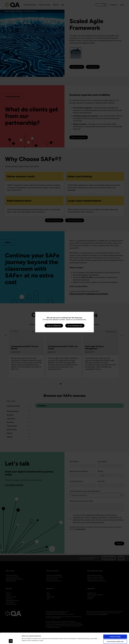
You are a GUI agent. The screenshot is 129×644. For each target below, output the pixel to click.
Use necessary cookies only (115, 631)
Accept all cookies (115, 626)
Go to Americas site (75, 326)
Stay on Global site (54, 326)
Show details (26, 641)
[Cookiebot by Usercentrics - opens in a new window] (11, 641)
